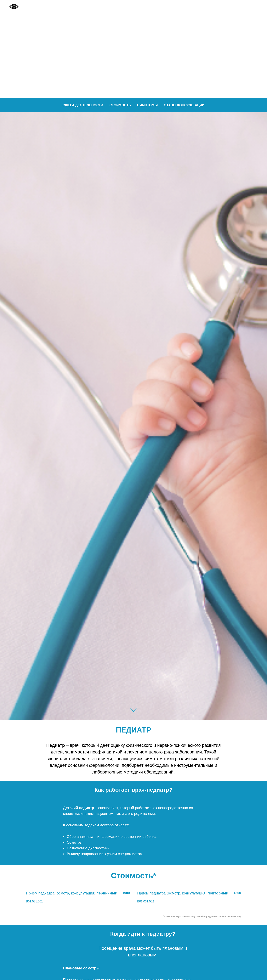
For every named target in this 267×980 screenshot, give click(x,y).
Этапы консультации (184, 105)
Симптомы (147, 105)
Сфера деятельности (83, 105)
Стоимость (120, 105)
